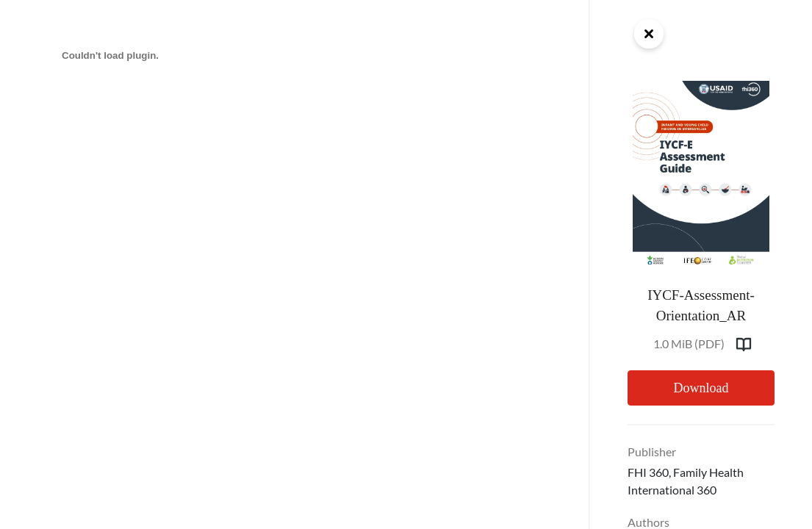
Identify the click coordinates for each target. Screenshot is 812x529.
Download (701, 388)
